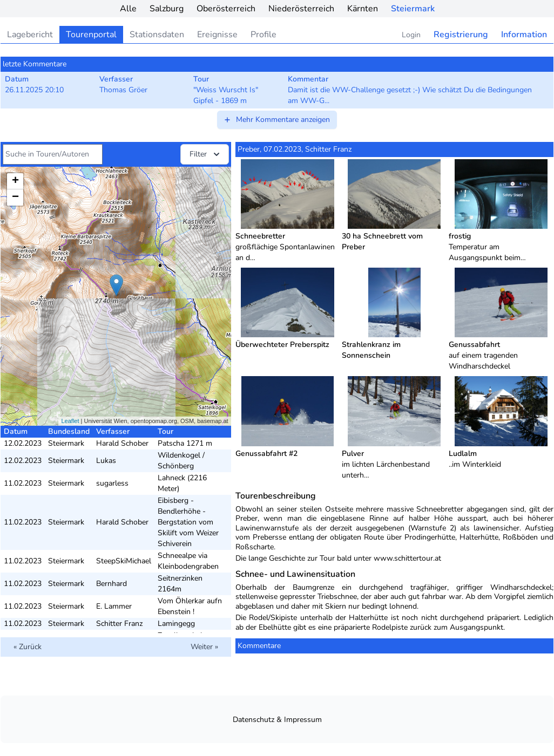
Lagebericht (30, 35)
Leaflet (70, 421)
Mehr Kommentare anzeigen (276, 120)
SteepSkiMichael (124, 561)
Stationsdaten (157, 35)
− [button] (15, 197)
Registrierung (461, 35)
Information (524, 35)
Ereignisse (217, 35)
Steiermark (413, 9)
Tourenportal (91, 35)
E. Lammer (114, 606)
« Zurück (28, 647)
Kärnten (363, 9)
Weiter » (204, 647)
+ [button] (15, 181)
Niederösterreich (301, 9)
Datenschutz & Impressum (277, 720)
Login (411, 35)
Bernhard (112, 584)
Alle (128, 9)
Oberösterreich (226, 9)
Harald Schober (122, 443)
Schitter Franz (119, 624)
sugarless (112, 483)
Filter (206, 154)
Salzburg (167, 9)
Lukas (106, 461)
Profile (264, 35)
